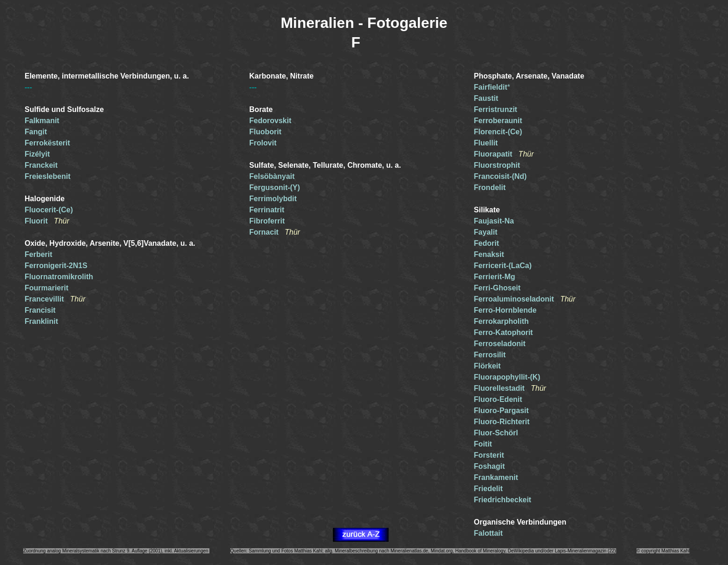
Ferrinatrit (267, 210)
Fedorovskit (270, 121)
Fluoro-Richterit (502, 422)
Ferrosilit (490, 355)
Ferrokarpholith (501, 321)
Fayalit (486, 232)
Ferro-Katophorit (504, 332)
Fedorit (487, 243)
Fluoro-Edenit (498, 399)
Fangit (36, 132)
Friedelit (488, 489)
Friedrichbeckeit (503, 500)
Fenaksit (489, 254)
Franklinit (41, 321)
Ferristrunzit (496, 109)
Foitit (483, 444)
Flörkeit (487, 366)
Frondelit (490, 187)
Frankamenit (496, 477)
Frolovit (263, 143)
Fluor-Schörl (496, 433)
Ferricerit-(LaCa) (503, 266)
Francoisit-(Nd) (500, 176)
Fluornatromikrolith (59, 277)
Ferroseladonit (500, 344)
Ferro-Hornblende (505, 310)
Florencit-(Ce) (498, 132)
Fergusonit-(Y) (275, 187)
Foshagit (490, 466)
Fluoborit (265, 132)
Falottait (488, 533)
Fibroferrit (267, 221)
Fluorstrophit (497, 165)
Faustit (486, 98)
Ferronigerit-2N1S (56, 266)
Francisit (40, 310)
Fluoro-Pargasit (501, 411)
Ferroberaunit (498, 121)
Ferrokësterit (47, 143)
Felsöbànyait (272, 176)
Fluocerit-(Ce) (49, 210)
